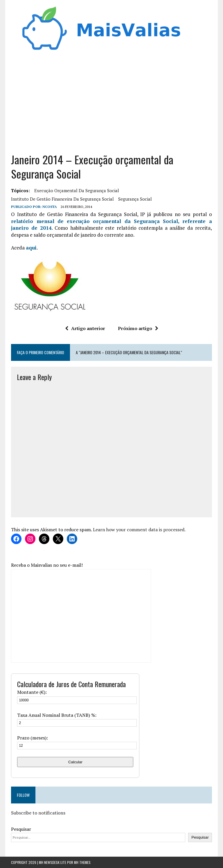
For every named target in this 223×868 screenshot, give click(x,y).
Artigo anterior (85, 328)
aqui (31, 248)
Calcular (75, 762)
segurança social (135, 199)
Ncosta (50, 207)
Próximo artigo (138, 328)
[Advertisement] (112, 100)
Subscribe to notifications (38, 813)
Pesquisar (21, 829)
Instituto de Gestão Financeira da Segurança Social (62, 199)
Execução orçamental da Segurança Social (77, 190)
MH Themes (82, 862)
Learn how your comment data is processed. (139, 530)
